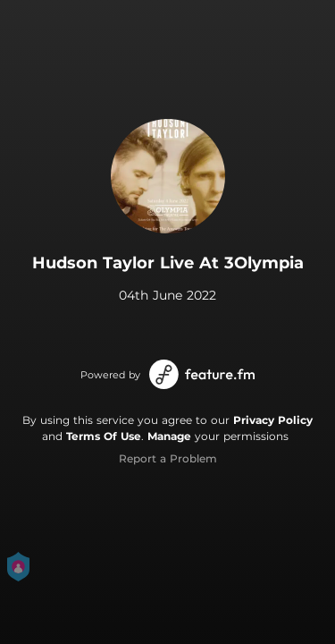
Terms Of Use (104, 436)
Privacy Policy (273, 420)
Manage (169, 436)
